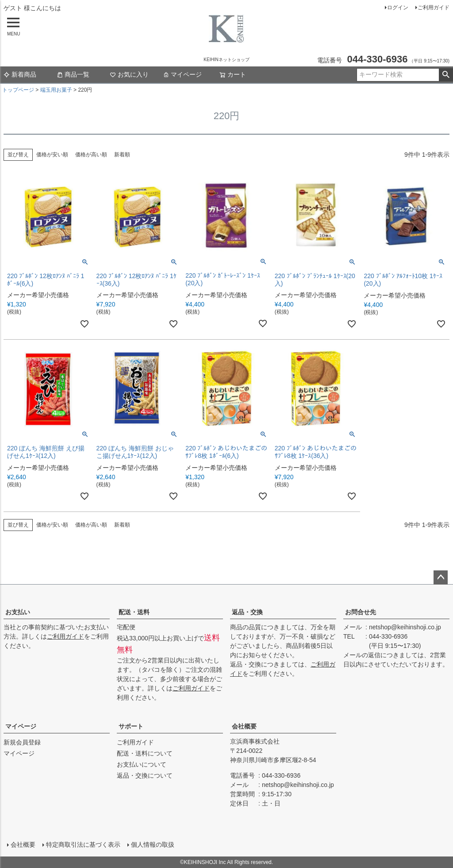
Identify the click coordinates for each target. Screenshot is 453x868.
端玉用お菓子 (56, 90)
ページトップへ (441, 577)
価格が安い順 (52, 155)
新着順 (122, 155)
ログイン (398, 8)
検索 (446, 75)
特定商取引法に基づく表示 (83, 845)
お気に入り (129, 74)
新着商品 (20, 74)
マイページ (182, 74)
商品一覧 (73, 74)
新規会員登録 (22, 742)
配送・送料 (134, 612)
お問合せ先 (361, 612)
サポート (131, 726)
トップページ (18, 90)
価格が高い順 (91, 155)
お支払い (18, 612)
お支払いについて (142, 764)
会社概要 (244, 726)
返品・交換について (145, 775)
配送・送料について (145, 753)
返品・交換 (247, 612)
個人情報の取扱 (153, 845)
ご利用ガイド (434, 8)
